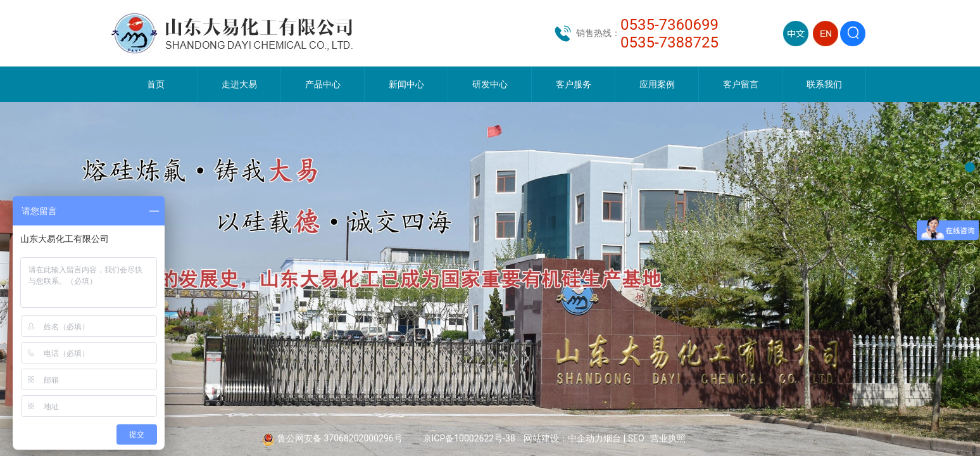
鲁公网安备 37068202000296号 (340, 438)
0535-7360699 (669, 25)
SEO (636, 438)
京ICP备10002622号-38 (469, 438)
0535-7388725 (669, 42)
